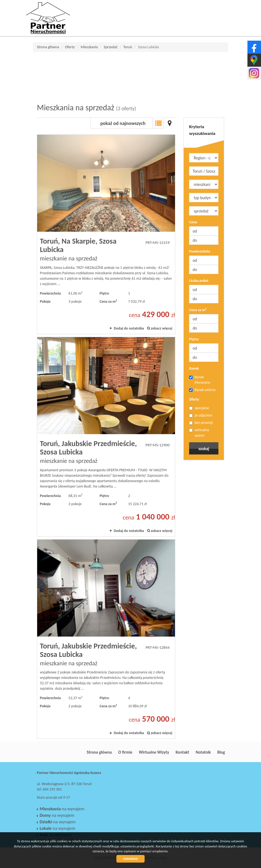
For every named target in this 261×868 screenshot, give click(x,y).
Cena (193, 222)
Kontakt (182, 752)
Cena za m (198, 310)
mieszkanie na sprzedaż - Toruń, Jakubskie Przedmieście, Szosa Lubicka (106, 437)
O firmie (125, 752)
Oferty (194, 399)
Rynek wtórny (202, 390)
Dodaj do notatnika (129, 328)
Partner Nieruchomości (75, 752)
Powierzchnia (200, 251)
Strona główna (99, 752)
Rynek (194, 368)
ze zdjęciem (201, 415)
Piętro (194, 339)
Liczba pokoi (199, 281)
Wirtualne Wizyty (154, 752)
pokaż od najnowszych (123, 123)
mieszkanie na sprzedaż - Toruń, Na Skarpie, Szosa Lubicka (106, 234)
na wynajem (62, 809)
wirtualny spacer (199, 433)
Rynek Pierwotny (200, 380)
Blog (221, 752)
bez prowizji (201, 423)
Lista (158, 123)
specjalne (199, 408)
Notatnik (203, 752)
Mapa (170, 123)
